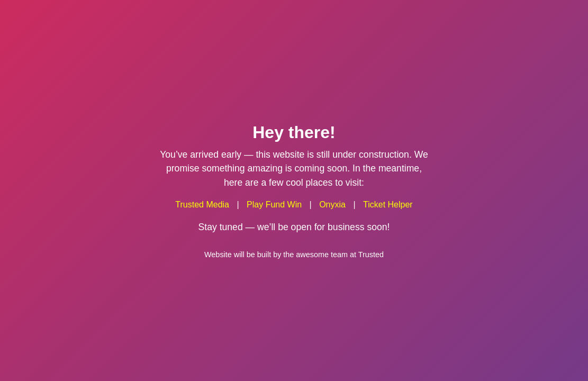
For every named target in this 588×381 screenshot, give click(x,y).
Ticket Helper (388, 205)
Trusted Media (202, 205)
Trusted (371, 254)
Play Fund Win (274, 205)
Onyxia (332, 205)
